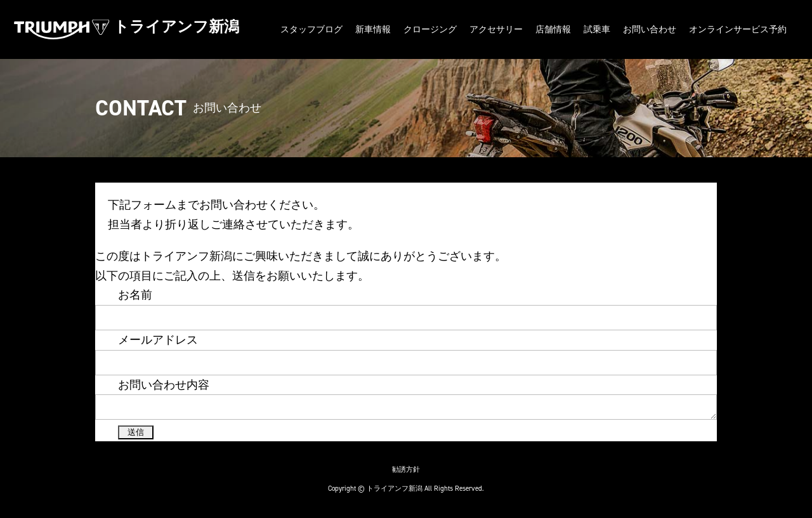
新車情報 (373, 29)
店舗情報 (553, 29)
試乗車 (597, 29)
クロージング (430, 29)
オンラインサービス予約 (738, 29)
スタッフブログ (311, 29)
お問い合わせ (650, 29)
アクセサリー (496, 29)
